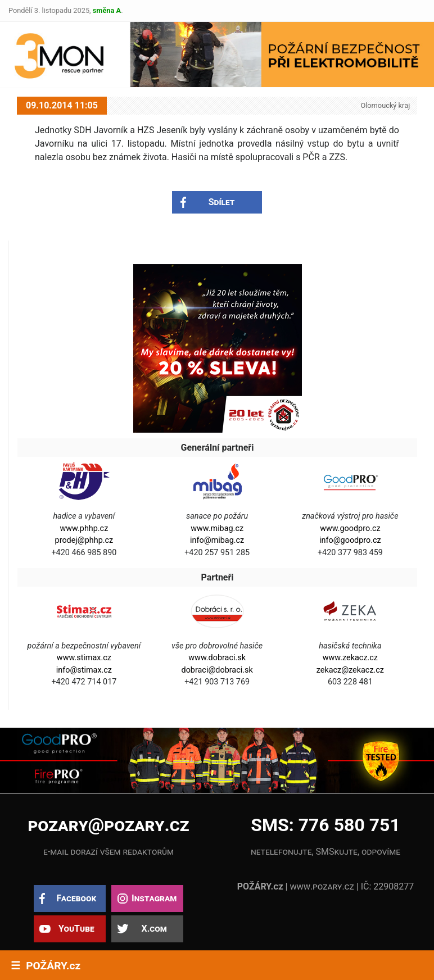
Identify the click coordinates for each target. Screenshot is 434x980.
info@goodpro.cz (350, 540)
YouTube (76, 929)
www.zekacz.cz (350, 658)
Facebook (76, 898)
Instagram (154, 898)
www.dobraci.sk (217, 658)
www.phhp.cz (84, 528)
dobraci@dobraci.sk (217, 670)
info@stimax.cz (84, 670)
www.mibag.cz (217, 528)
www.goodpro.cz (350, 528)
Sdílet (222, 202)
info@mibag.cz (217, 540)
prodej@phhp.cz (84, 540)
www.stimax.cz (84, 658)
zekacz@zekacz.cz (350, 670)
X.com (154, 929)
